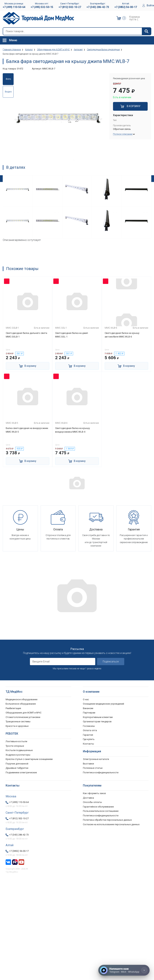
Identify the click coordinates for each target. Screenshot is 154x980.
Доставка (88, 797)
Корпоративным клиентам (98, 717)
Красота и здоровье (17, 725)
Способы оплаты (92, 802)
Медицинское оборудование (21, 699)
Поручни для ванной (17, 763)
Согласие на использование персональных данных (111, 824)
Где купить (89, 739)
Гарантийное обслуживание (98, 806)
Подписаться (111, 661)
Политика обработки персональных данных (107, 819)
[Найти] (146, 31)
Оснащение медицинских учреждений (103, 703)
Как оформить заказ (94, 793)
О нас (86, 699)
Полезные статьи (93, 767)
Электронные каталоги (96, 759)
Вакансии (88, 708)
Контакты (88, 743)
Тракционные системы (18, 721)
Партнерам (89, 712)
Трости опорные (15, 745)
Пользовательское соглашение (101, 810)
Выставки (88, 763)
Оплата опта (90, 730)
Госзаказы (89, 725)
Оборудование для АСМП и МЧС (23, 712)
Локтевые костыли (16, 741)
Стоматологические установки (23, 717)
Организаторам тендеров (97, 721)
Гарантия (88, 734)
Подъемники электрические (21, 772)
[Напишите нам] (124, 970)
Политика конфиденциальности (101, 815)
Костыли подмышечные (19, 750)
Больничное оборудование (21, 703)
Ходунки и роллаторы (18, 754)
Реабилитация (13, 708)
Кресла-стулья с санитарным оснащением (29, 759)
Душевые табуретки (17, 767)
